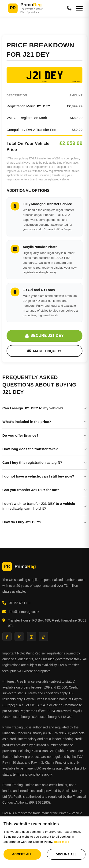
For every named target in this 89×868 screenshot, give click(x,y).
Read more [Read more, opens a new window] (61, 842)
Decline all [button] (66, 854)
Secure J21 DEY (45, 336)
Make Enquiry (44, 351)
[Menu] (79, 8)
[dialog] (44, 842)
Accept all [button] (22, 854)
